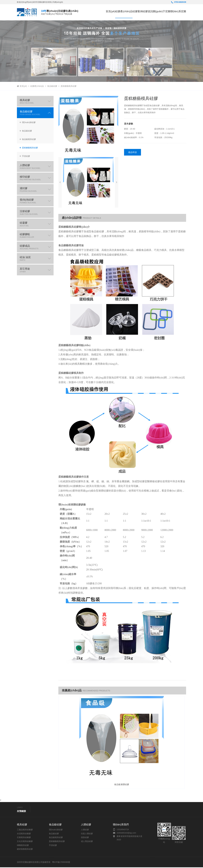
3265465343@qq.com (126, 834)
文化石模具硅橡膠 (25, 842)
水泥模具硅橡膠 (24, 834)
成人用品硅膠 (87, 842)
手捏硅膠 (53, 846)
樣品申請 (133, 152)
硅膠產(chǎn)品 (37, 86)
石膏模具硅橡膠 (24, 838)
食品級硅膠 (52, 86)
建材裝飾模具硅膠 (25, 850)
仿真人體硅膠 (87, 834)
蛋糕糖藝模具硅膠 (69, 86)
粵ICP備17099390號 (61, 863)
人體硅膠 (85, 830)
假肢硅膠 (85, 838)
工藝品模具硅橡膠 (25, 830)
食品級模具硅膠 (56, 838)
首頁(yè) (84, 12)
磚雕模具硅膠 (23, 846)
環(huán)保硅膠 (56, 830)
